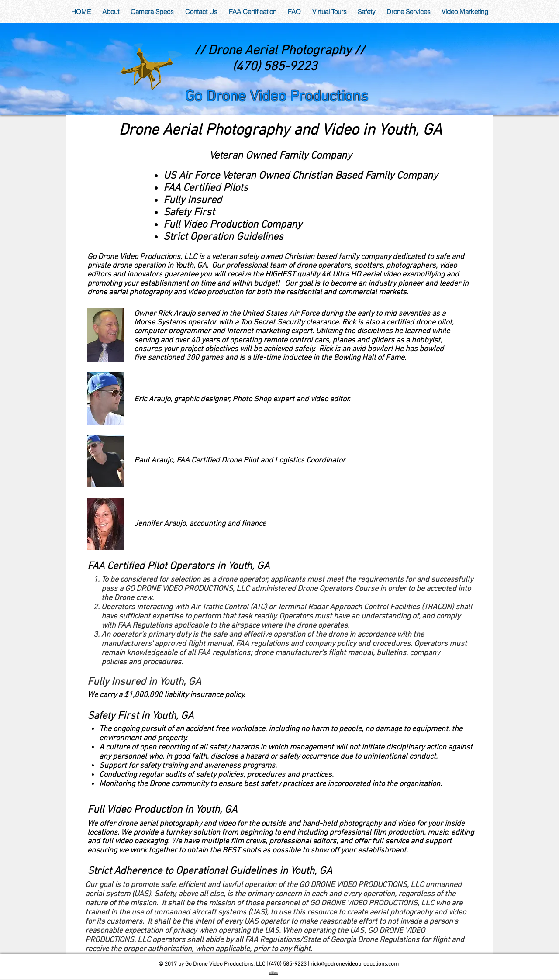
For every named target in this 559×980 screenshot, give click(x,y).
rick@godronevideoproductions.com (355, 964)
